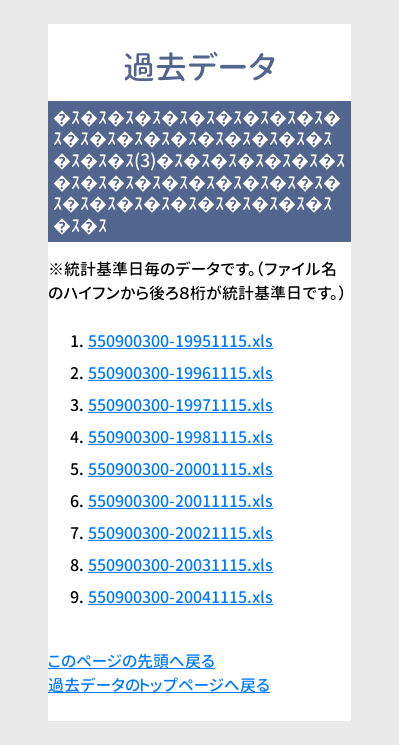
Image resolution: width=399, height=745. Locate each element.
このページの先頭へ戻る (131, 661)
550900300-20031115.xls (180, 565)
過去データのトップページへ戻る (159, 685)
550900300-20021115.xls (180, 533)
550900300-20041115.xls (180, 597)
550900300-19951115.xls (180, 341)
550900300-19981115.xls (180, 437)
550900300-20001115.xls (180, 469)
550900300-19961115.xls (180, 373)
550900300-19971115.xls (180, 405)
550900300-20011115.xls (180, 501)
